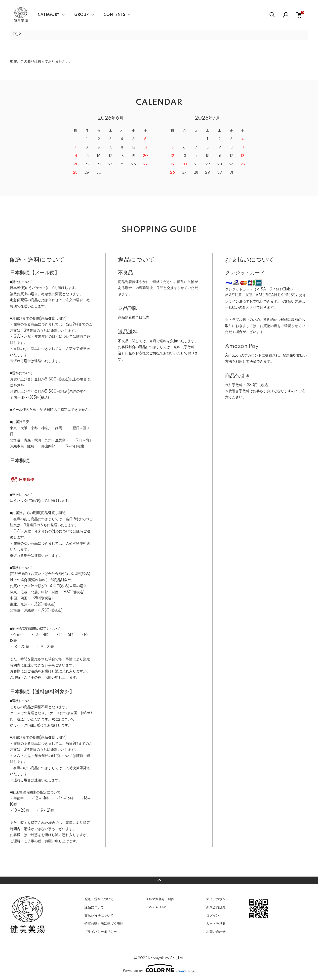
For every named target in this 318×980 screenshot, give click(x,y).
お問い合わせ (216, 932)
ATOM (161, 907)
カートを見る (216, 924)
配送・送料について (99, 899)
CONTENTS (114, 15)
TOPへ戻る (159, 880)
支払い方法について (99, 916)
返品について (94, 907)
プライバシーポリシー (101, 932)
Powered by (159, 968)
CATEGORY (49, 15)
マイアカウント (218, 899)
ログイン (213, 916)
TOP (17, 35)
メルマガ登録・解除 (160, 899)
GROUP (81, 15)
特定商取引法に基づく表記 (104, 924)
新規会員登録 (216, 907)
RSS (149, 907)
